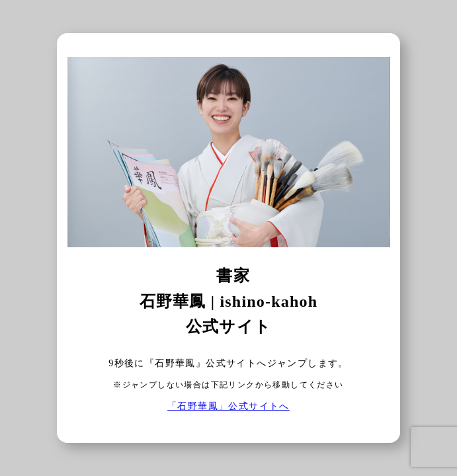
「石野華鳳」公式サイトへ (228, 406)
